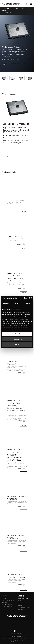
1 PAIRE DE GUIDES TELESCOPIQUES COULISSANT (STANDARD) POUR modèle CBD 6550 (14, 455)
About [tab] (28, 303)
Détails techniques (22, 9)
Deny (17, 344)
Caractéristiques (12, 157)
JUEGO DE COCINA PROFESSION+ (7, 11)
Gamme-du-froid (7, 605)
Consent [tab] (6, 303)
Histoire (21, 603)
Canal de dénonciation (24, 639)
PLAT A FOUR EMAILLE (16, 237)
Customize (17, 339)
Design (21, 605)
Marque (21, 601)
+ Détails (23, 589)
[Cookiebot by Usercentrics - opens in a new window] (24, 298)
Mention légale (16, 634)
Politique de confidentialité (16, 636)
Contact (21, 610)
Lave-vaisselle (7, 607)
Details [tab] (17, 303)
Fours (4, 598)
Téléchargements (25, 607)
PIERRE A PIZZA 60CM (16, 200)
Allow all (17, 334)
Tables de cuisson (8, 600)
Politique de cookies (9, 639)
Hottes (4, 602)
